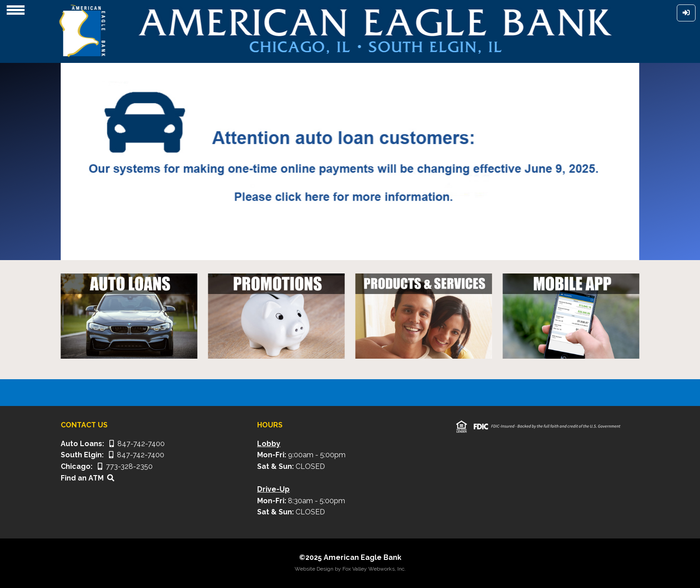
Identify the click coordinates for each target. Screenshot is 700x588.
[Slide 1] (326, 248)
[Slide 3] (358, 248)
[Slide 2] (342, 248)
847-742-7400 (137, 444)
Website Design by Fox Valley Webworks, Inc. (350, 569)
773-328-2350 (125, 466)
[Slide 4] (374, 248)
